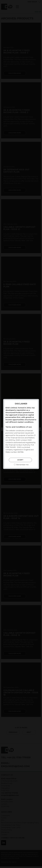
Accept (20, 460)
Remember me (21, 465)
